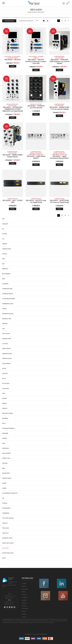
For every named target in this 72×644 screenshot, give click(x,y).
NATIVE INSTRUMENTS (8, 428)
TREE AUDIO (6, 528)
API (3, 229)
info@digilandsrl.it (10, 602)
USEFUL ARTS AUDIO (8, 543)
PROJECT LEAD (6, 458)
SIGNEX (4, 488)
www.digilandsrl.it (10, 604)
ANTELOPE (5, 224)
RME (3, 468)
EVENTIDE (5, 324)
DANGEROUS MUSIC (8, 314)
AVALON (5, 254)
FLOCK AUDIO (6, 333)
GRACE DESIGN (6, 348)
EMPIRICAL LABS (7, 319)
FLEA (4, 329)
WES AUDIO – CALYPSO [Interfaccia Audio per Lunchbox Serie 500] (36, 61)
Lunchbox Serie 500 (36, 155)
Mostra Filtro (9, 21)
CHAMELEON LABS (7, 289)
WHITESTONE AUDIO (8, 553)
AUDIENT (5, 244)
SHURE (4, 483)
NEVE (4, 443)
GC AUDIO (5, 344)
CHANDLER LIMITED (8, 294)
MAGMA (4, 398)
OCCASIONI (16, 57)
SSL (3, 498)
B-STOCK (8, 57)
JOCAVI (4, 368)
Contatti (24, 583)
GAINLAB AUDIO (7, 339)
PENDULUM (5, 448)
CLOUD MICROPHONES (9, 299)
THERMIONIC (6, 513)
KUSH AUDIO (6, 383)
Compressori (59, 57)
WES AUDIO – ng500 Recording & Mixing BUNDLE (59, 157)
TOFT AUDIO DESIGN (8, 518)
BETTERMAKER (6, 274)
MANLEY (4, 403)
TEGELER (5, 503)
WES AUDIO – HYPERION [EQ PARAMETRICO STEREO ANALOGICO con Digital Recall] (13, 109)
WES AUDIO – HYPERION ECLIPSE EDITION (36, 107)
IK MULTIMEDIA (6, 363)
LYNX (4, 393)
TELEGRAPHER (6, 508)
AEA (3, 219)
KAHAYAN (5, 373)
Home (30, 12)
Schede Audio (13, 58)
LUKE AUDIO (6, 388)
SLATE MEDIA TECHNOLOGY (10, 493)
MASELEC (5, 408)
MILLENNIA (5, 418)
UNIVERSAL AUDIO (7, 538)
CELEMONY (5, 284)
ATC (3, 239)
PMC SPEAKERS (7, 453)
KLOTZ (4, 378)
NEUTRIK (5, 438)
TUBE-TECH (5, 533)
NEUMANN (5, 433)
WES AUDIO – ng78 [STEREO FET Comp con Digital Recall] (59, 201)
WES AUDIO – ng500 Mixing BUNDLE (36, 157)
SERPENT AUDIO (7, 478)
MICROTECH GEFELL (8, 413)
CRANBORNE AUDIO (8, 304)
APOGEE (5, 234)
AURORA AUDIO (7, 249)
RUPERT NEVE (6, 473)
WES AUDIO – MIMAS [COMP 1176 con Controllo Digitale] (59, 108)
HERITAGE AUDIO (7, 358)
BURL (4, 279)
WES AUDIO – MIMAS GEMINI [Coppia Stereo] (13, 156)
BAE (3, 264)
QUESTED (5, 463)
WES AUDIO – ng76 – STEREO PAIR (13, 201)
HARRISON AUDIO (7, 354)
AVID (4, 259)
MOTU (4, 423)
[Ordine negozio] (28, 21)
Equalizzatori (12, 104)
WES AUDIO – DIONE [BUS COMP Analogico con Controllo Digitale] (59, 61)
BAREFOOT (5, 269)
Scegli (13, 66)
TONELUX (5, 523)
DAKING (4, 309)
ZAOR (4, 558)
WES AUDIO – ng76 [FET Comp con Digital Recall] (36, 201)
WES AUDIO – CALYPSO (13, 60)
